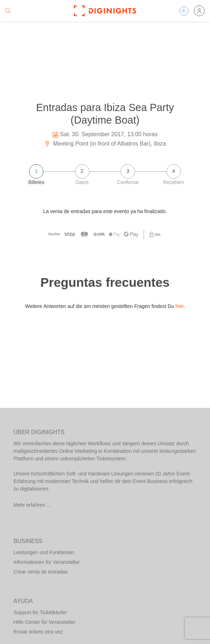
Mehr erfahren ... (32, 505)
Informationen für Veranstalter (47, 562)
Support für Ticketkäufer (40, 612)
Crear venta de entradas (41, 572)
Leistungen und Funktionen (44, 552)
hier (180, 306)
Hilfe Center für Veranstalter (45, 622)
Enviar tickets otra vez (38, 632)
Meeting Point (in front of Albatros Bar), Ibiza (105, 144)
